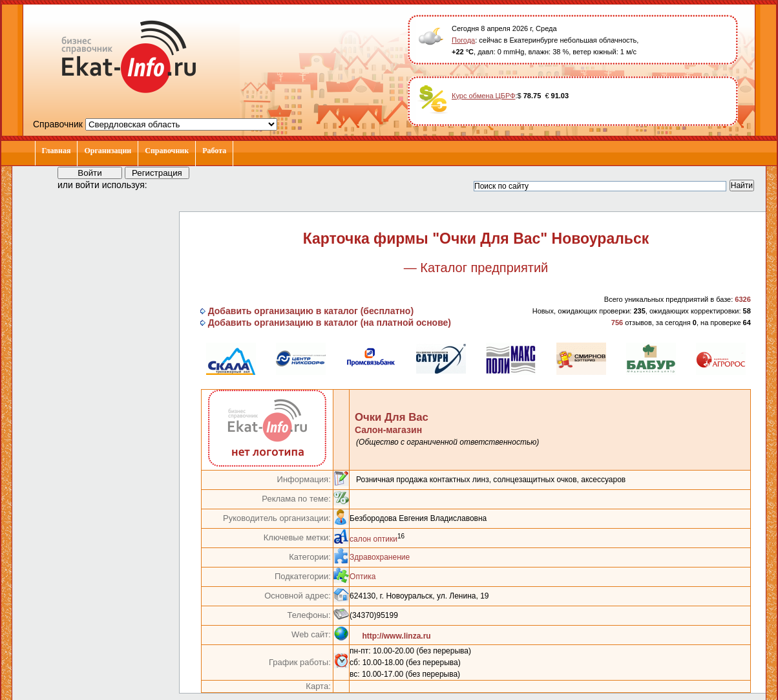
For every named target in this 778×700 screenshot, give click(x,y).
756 (617, 323)
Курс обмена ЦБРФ (484, 96)
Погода (463, 40)
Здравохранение (380, 557)
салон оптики (373, 539)
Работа (214, 151)
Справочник (167, 151)
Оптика (363, 577)
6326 (742, 299)
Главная (57, 151)
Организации (108, 151)
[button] (169, 184)
